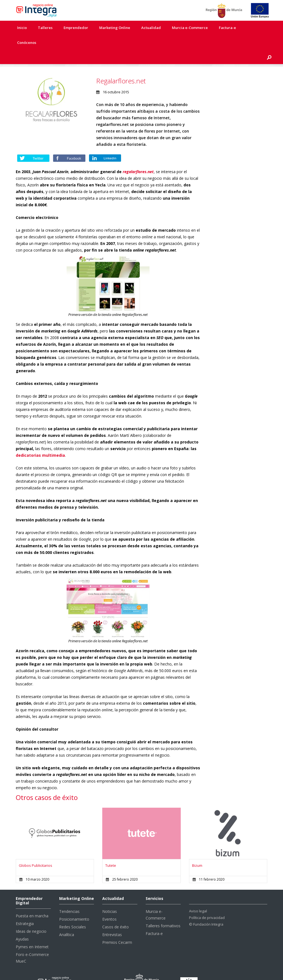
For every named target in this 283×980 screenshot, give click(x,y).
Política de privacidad (207, 904)
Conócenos (27, 43)
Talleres (45, 28)
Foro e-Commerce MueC (32, 944)
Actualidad (151, 28)
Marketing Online (115, 28)
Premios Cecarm (117, 928)
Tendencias (69, 897)
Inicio (22, 28)
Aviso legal (198, 897)
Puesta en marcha (32, 902)
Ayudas (22, 925)
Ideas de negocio (31, 917)
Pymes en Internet (32, 933)
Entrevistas (112, 920)
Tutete (111, 851)
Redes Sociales (73, 913)
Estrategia (25, 909)
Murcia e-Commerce (190, 28)
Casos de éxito (116, 913)
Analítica (67, 920)
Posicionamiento (74, 905)
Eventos (109, 905)
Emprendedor (76, 28)
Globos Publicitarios (36, 851)
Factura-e (227, 28)
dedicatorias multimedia (40, 441)
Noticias (110, 897)
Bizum (197, 851)
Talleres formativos (163, 912)
